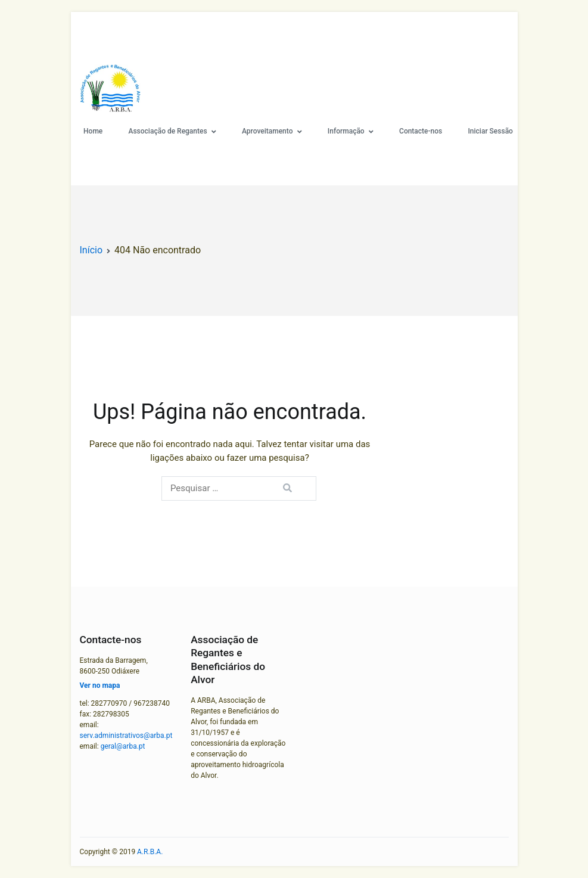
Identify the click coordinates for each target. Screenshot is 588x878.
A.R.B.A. (150, 852)
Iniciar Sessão (490, 131)
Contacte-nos (421, 131)
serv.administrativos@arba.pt (126, 736)
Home (93, 131)
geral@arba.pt (123, 746)
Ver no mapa (100, 685)
